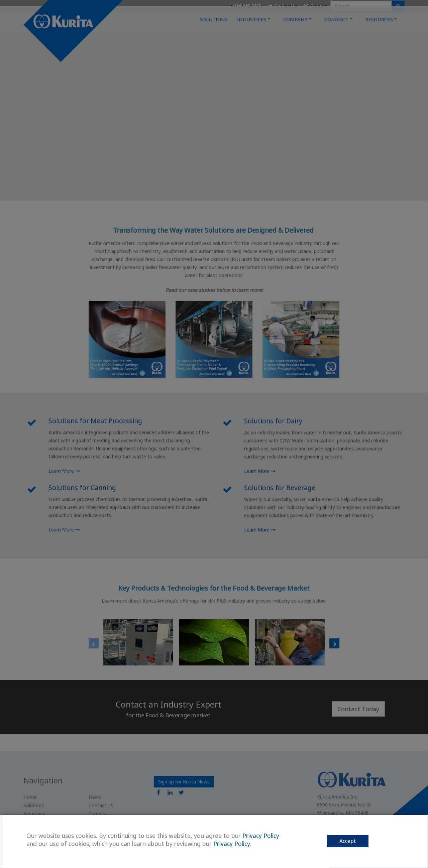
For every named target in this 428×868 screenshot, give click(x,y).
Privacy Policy (261, 836)
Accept (348, 841)
